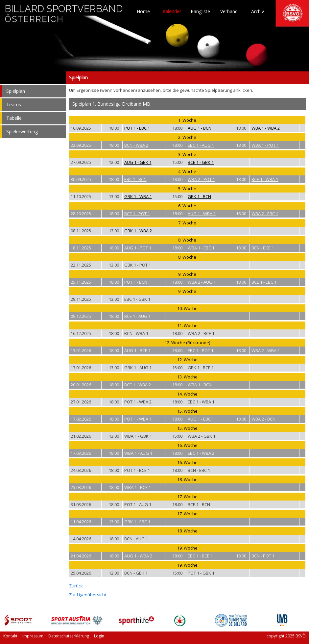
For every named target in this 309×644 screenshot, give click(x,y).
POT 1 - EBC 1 (137, 128)
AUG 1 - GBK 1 (138, 162)
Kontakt (10, 636)
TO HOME (64, 16)
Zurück (76, 586)
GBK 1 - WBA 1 (138, 196)
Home (143, 12)
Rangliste (200, 12)
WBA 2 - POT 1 (201, 179)
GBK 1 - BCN (199, 196)
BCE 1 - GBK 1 (201, 162)
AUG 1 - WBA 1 (202, 214)
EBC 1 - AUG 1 (201, 145)
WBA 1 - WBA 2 (266, 128)
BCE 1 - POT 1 (137, 214)
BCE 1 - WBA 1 (265, 179)
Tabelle (14, 118)
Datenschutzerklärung (69, 636)
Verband (229, 12)
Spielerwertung (22, 131)
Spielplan (33, 78)
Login (99, 636)
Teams (14, 104)
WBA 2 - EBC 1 (265, 214)
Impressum (33, 636)
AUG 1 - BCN (200, 128)
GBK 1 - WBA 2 (138, 231)
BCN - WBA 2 (136, 145)
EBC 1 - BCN (135, 179)
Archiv (258, 12)
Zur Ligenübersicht (88, 595)
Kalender (172, 12)
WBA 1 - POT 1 (265, 145)
